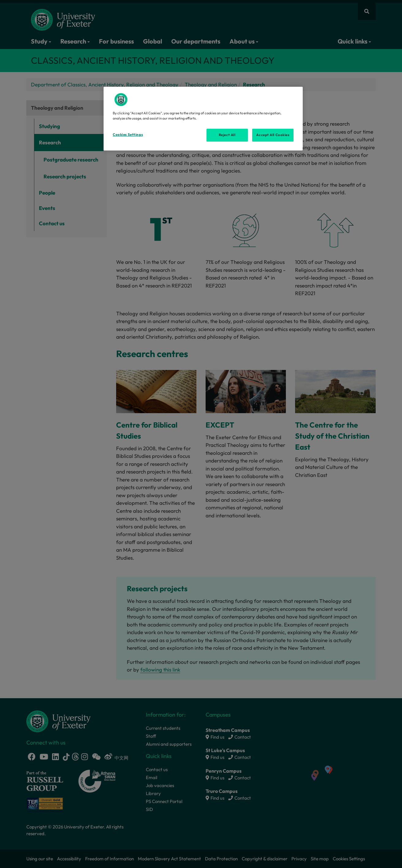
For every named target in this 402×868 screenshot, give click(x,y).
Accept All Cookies (273, 135)
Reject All (227, 135)
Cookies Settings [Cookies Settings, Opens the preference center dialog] (128, 135)
